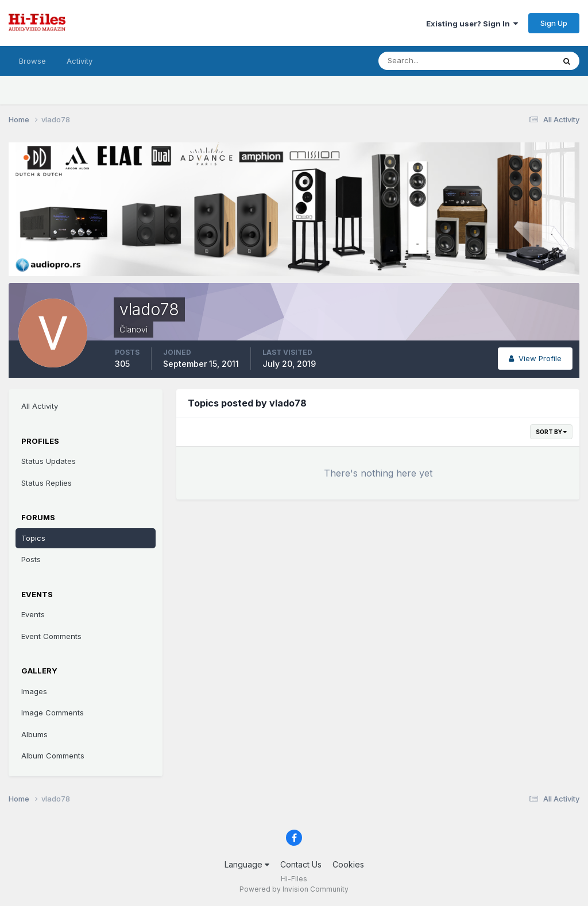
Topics (33, 538)
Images (34, 691)
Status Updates (49, 461)
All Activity (40, 406)
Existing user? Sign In (472, 24)
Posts (31, 559)
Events (33, 614)
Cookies (348, 864)
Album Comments (53, 756)
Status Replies (47, 483)
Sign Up (554, 23)
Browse (32, 61)
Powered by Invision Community (294, 889)
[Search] (429, 61)
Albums (34, 734)
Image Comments (53, 713)
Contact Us (301, 864)
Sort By (551, 432)
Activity (80, 61)
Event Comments (51, 636)
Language (247, 864)
